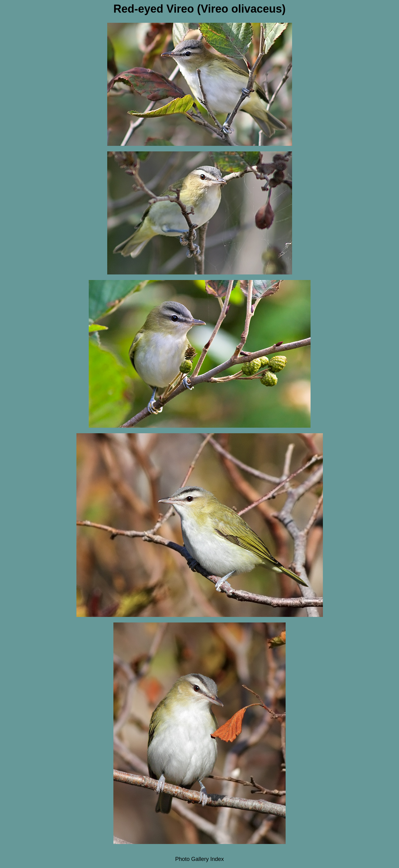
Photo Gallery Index (199, 859)
